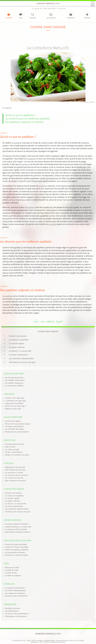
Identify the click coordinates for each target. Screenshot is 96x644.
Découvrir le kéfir (12, 567)
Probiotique (10, 604)
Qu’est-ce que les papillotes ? (20, 115)
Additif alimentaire (14, 374)
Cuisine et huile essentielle (16, 544)
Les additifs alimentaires (15, 380)
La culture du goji (12, 449)
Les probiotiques (12, 611)
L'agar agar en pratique (14, 403)
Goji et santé (10, 447)
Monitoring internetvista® (58, 642)
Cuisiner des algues (13, 421)
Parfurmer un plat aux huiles (17, 555)
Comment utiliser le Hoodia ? (17, 524)
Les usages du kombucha (15, 593)
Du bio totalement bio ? (15, 378)
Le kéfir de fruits (12, 570)
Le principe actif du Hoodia (16, 529)
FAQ (21, 16)
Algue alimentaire (13, 417)
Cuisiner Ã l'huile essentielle (17, 547)
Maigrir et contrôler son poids (17, 455)
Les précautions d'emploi (15, 552)
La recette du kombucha (15, 588)
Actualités (51, 16)
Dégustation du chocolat (15, 467)
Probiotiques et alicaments (16, 616)
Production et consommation (17, 432)
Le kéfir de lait (11, 573)
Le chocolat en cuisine (14, 472)
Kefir (6, 564)
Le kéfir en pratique (13, 575)
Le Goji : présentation (14, 452)
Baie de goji (10, 440)
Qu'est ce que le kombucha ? (17, 596)
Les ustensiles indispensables (21, 358)
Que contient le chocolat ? (16, 480)
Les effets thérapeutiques (15, 590)
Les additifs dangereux (14, 383)
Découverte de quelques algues (18, 424)
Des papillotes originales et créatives (24, 122)
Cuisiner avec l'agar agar (15, 398)
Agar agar (9, 394)
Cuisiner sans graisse (18, 336)
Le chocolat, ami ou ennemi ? (17, 475)
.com (48, 3)
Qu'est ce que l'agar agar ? (16, 406)
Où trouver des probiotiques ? (17, 613)
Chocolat (9, 463)
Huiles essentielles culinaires (17, 550)
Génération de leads (49, 641)
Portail (87, 16)
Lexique (33, 16)
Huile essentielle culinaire (17, 540)
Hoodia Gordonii (13, 520)
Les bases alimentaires (18, 355)
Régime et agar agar (13, 409)
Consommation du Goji (14, 444)
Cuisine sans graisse (14, 489)
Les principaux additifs (14, 386)
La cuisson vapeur (17, 343)
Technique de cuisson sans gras (22, 362)
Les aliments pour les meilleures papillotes (27, 119)
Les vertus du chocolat (14, 478)
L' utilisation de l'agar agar (15, 401)
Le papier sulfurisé (17, 347)
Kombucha (9, 584)
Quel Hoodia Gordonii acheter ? (18, 532)
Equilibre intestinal (13, 608)
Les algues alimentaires (14, 426)
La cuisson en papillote (19, 340)
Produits (71, 16)
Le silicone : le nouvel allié (20, 351)
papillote (18, 143)
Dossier (9, 16)
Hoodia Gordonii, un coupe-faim (18, 527)
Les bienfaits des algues (15, 429)
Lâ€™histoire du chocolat (15, 470)
